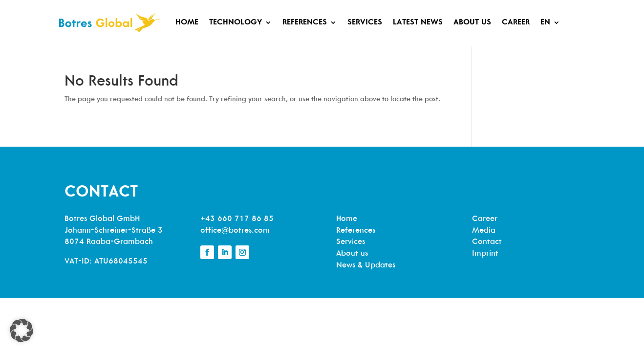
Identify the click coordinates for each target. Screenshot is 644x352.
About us (472, 22)
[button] (21, 330)
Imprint (485, 254)
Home (187, 22)
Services (365, 22)
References (305, 22)
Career (516, 22)
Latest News (418, 22)
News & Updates (366, 265)
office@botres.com (235, 231)
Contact (487, 242)
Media (484, 231)
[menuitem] (550, 22)
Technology (236, 22)
